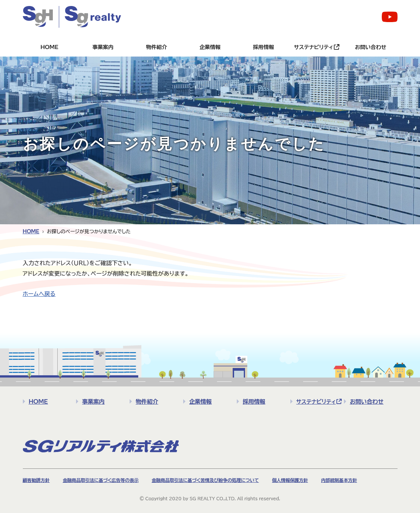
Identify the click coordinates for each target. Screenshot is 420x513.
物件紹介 (157, 47)
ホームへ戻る (39, 294)
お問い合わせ (371, 47)
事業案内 (103, 47)
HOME (49, 47)
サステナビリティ (313, 47)
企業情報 (210, 47)
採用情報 (263, 47)
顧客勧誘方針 (36, 480)
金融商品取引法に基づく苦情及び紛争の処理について (205, 480)
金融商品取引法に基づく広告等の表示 (101, 480)
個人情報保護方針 (290, 480)
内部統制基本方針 (339, 480)
